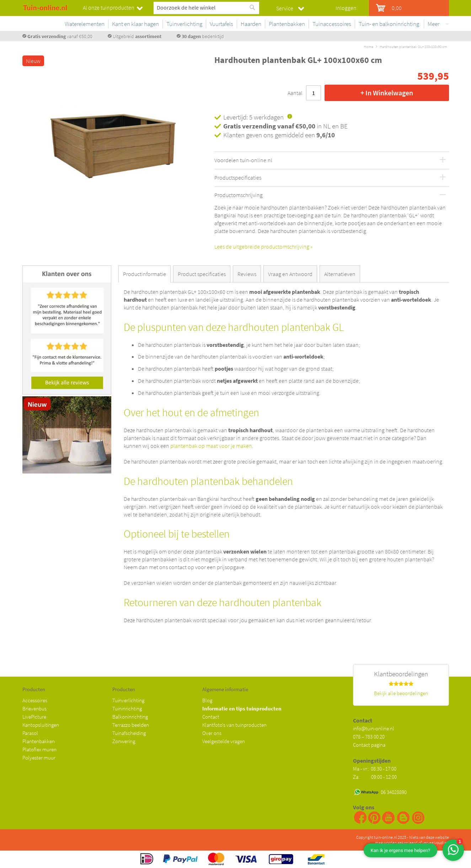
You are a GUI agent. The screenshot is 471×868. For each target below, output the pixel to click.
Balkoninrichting (130, 717)
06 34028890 (394, 792)
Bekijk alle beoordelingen (401, 693)
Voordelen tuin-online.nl (243, 160)
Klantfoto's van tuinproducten (234, 725)
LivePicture (34, 717)
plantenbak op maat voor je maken (211, 446)
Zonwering (124, 741)
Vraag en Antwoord (290, 274)
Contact (211, 717)
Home (368, 47)
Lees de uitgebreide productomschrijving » (263, 247)
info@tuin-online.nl (374, 728)
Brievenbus (34, 708)
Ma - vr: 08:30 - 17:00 (375, 769)
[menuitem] (151, 24)
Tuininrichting (127, 708)
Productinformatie (144, 274)
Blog (207, 700)
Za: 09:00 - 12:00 (375, 777)
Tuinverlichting (128, 700)
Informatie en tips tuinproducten (242, 708)
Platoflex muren (39, 749)
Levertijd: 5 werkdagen (253, 117)
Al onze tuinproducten (109, 7)
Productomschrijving (239, 195)
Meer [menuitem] (433, 24)
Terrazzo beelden (131, 725)
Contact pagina (369, 745)
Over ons (212, 733)
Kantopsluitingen (41, 725)
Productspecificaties (238, 178)
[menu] (287, 25)
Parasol (30, 733)
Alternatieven (340, 274)
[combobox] (206, 7)
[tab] (146, 274)
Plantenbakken (39, 741)
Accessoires (35, 700)
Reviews (247, 274)
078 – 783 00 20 (369, 737)
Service (285, 8)
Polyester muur (39, 758)
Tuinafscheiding (129, 733)
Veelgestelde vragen (224, 741)
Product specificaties (202, 274)
